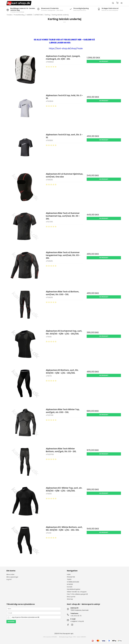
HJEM (69, 574)
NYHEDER (70, 584)
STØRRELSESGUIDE (73, 582)
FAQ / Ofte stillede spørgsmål (77, 594)
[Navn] (34, 609)
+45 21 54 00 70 (76, 616)
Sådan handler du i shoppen (77, 592)
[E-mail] (34, 613)
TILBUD (69, 579)
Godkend (11, 622)
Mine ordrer (10, 574)
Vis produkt (104, 61)
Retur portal (71, 597)
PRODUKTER (71, 577)
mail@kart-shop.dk (77, 621)
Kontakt (70, 587)
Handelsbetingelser (74, 589)
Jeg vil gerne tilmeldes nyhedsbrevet (25, 617)
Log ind (9, 579)
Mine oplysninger (12, 577)
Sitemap (70, 599)
